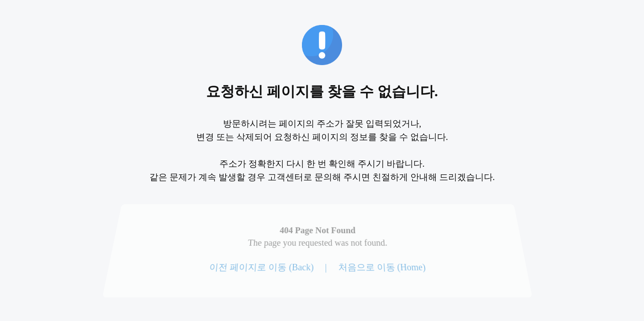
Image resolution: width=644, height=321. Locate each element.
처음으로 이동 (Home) (382, 267)
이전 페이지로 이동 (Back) (262, 267)
